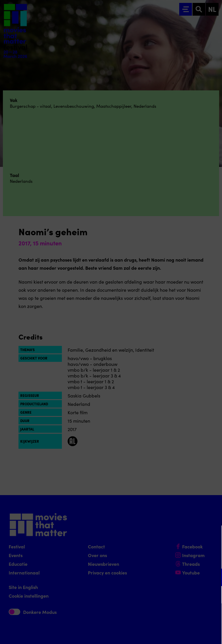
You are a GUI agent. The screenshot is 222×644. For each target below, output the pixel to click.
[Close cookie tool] (213, 536)
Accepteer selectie (173, 633)
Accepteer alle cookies (173, 616)
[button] (167, 577)
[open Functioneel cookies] (213, 578)
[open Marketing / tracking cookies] (213, 595)
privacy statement (150, 558)
